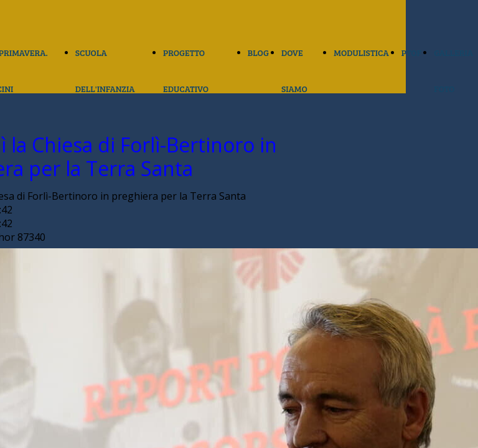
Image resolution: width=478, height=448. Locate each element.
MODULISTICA (361, 53)
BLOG (258, 53)
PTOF (411, 53)
